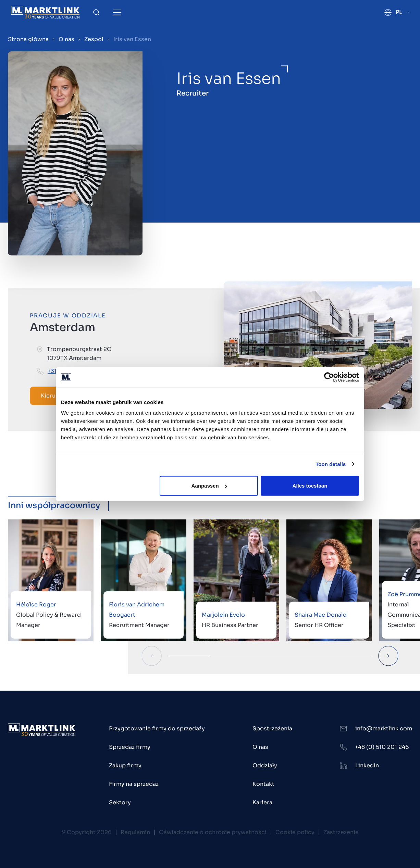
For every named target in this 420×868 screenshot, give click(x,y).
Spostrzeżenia (272, 728)
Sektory (120, 802)
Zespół (94, 39)
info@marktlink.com (384, 728)
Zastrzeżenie (341, 832)
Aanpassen (209, 486)
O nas (66, 39)
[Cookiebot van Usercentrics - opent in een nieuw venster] (329, 377)
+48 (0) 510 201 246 (382, 747)
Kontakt (263, 784)
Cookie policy (295, 832)
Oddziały (265, 765)
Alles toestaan (310, 486)
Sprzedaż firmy (130, 747)
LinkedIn (367, 765)
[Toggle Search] (96, 12)
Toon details (331, 464)
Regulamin (135, 832)
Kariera (262, 802)
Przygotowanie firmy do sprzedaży (157, 728)
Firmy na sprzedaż (134, 784)
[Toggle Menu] (117, 12)
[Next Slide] (388, 656)
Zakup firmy (125, 765)
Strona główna (28, 39)
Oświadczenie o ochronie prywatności (213, 832)
